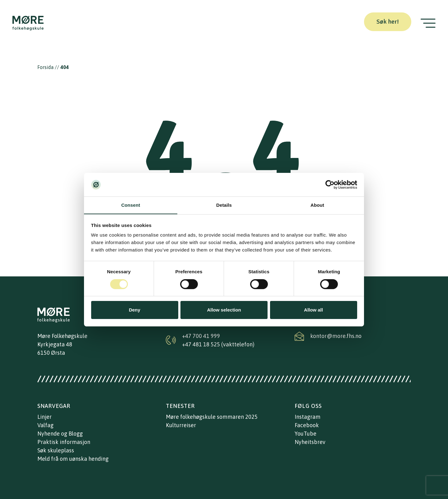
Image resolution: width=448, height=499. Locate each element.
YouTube (306, 434)
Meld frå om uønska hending (73, 459)
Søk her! (388, 22)
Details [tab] (224, 205)
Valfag (45, 425)
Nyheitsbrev (310, 442)
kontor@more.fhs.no (336, 336)
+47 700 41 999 (201, 336)
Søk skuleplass (56, 450)
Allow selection (224, 310)
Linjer (44, 417)
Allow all (313, 310)
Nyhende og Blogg (60, 434)
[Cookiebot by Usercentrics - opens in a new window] (330, 185)
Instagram (308, 417)
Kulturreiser (181, 425)
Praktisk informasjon (64, 442)
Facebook (307, 425)
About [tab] (317, 205)
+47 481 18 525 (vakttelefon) (218, 344)
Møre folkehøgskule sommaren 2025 (212, 417)
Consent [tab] (131, 205)
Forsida (45, 67)
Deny (135, 310)
